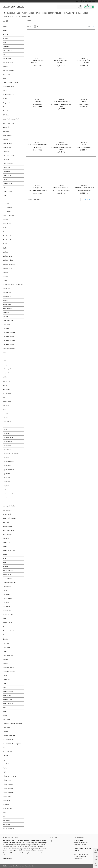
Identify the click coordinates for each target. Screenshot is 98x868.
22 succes (38, 102)
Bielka (5, 91)
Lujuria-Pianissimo (8, 462)
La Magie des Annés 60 (61, 145)
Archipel (5, 67)
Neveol (5, 562)
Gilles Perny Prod (8, 321)
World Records (7, 808)
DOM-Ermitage (7, 208)
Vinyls (6, 17)
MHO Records (7, 514)
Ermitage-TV (7, 272)
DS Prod (6, 220)
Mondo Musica (7, 526)
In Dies (5, 377)
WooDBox (6, 804)
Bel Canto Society (8, 95)
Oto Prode (6, 603)
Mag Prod (6, 486)
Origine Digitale (8, 599)
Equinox (5, 248)
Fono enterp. (7, 288)
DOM (5, 200)
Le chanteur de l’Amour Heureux (38, 145)
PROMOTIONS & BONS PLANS (59, 13)
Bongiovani (6, 103)
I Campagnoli (7, 369)
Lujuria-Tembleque (8, 470)
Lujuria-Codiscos (8, 437)
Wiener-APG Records (9, 776)
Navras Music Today (9, 550)
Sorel (5, 687)
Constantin (6, 159)
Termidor (6, 732)
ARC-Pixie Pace (8, 63)
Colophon (6, 151)
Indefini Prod (7, 381)
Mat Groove (6, 498)
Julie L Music (7, 401)
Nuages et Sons (8, 575)
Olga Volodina (7, 587)
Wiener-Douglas (8, 784)
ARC (4, 55)
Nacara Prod (7, 542)
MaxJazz (6, 502)
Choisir (30, 26)
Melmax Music (7, 510)
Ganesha (6, 317)
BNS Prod (6, 99)
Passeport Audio (8, 615)
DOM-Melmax (7, 212)
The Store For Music (9, 740)
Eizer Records (7, 236)
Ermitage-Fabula (8, 260)
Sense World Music (9, 667)
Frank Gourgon (7, 308)
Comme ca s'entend (9, 155)
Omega (5, 591)
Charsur (5, 139)
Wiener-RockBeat (8, 792)
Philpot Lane (7, 824)
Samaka (5, 663)
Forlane (5, 300)
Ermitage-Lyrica (8, 268)
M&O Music (6, 482)
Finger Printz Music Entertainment (13, 284)
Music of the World (9, 530)
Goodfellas (6, 329)
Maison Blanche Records (10, 83)
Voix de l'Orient (7, 764)
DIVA (4, 188)
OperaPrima (7, 595)
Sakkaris (6, 659)
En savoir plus (8, 858)
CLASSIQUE (11, 13)
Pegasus (6, 627)
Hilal (4, 361)
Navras (5, 546)
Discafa (5, 179)
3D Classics (7, 820)
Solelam (5, 675)
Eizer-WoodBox (8, 240)
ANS (4, 42)
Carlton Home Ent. (8, 123)
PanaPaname (7, 611)
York (4, 816)
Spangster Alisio (8, 703)
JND (4, 397)
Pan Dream (6, 607)
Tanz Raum (6, 728)
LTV (4, 425)
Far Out (5, 280)
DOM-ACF (6, 204)
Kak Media (6, 405)
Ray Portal (6, 643)
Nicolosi (5, 566)
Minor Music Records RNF (11, 119)
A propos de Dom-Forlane (20, 17)
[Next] (93, 26)
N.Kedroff (6, 538)
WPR (5, 812)
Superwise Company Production (13, 724)
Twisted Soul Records (9, 752)
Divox (5, 196)
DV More (6, 228)
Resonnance (7, 647)
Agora (5, 30)
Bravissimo (6, 111)
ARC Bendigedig (8, 59)
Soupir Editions (7, 699)
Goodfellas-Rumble (9, 345)
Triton (5, 748)
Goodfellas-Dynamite (9, 333)
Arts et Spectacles (8, 71)
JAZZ (18, 13)
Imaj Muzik (6, 373)
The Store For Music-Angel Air (12, 744)
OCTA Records (7, 579)
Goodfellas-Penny (8, 337)
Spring (5, 712)
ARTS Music (7, 75)
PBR (4, 619)
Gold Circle (6, 325)
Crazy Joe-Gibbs (8, 163)
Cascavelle (6, 127)
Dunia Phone (7, 224)
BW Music (6, 115)
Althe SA (6, 34)
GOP (4, 353)
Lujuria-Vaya (7, 474)
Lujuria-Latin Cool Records (11, 454)
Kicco (5, 409)
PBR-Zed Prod (7, 623)
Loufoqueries (38, 188)
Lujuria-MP (6, 458)
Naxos (5, 554)
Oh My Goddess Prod (9, 583)
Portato (5, 635)
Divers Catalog (7, 192)
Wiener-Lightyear (8, 788)
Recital (84, 145)
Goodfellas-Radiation (9, 341)
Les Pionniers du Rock (38, 60)
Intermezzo (6, 389)
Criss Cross (6, 171)
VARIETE (25, 13)
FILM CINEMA (77, 13)
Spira (5, 708)
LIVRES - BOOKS (41, 13)
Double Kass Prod (8, 216)
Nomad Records (8, 570)
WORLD (31, 13)
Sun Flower (6, 720)
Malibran (6, 490)
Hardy (5, 357)
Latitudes (6, 417)
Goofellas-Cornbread (9, 349)
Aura (4, 79)
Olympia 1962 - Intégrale (84, 60)
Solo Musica (7, 679)
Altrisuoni (6, 38)
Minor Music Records (9, 518)
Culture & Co (7, 175)
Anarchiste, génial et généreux (84, 188)
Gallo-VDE (6, 312)
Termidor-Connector (9, 736)
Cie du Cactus (7, 147)
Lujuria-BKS (7, 433)
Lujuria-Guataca (8, 450)
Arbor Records (7, 50)
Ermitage (6, 252)
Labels (85, 13)
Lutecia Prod (7, 478)
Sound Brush (7, 695)
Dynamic (6, 232)
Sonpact (5, 683)
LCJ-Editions (7, 421)
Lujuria (5, 429)
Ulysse (5, 760)
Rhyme (5, 651)
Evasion (5, 276)
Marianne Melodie (8, 494)
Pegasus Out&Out (8, 631)
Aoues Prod (6, 46)
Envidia (5, 244)
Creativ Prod (7, 167)
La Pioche (6, 413)
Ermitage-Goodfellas (9, 264)
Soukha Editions (8, 691)
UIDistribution (7, 756)
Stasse (5, 716)
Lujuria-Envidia (7, 441)
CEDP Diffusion (8, 135)
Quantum (6, 639)
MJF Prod (6, 522)
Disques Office (7, 184)
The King (84, 102)
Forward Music (7, 304)
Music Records (7, 534)
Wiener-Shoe (7, 796)
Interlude (6, 385)
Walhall (5, 768)
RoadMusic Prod (8, 655)
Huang (5, 365)
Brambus (6, 107)
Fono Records (7, 292)
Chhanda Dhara (8, 143)
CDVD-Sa (6, 131)
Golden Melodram (8, 828)
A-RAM (5, 26)
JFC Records (7, 393)
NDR (4, 558)
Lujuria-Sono (7, 466)
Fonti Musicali (7, 296)
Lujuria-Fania (7, 446)
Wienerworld (7, 800)
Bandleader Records (9, 87)
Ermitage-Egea (7, 256)
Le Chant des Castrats (61, 60)
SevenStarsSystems (9, 671)
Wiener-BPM (7, 780)
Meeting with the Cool (9, 506)
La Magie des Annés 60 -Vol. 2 (61, 102)
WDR (5, 772)
